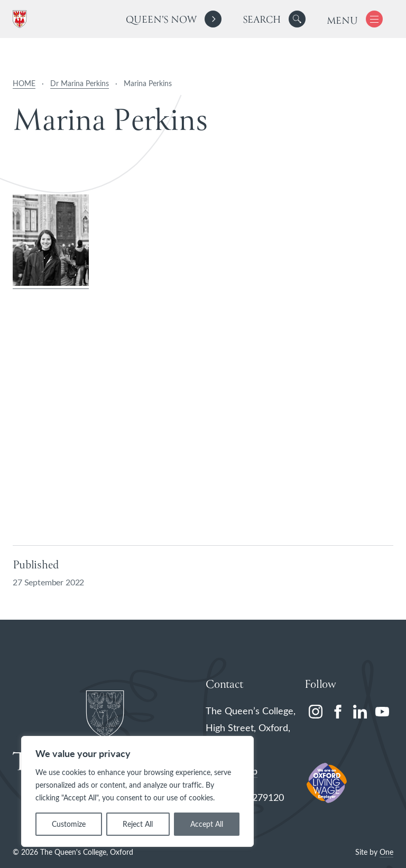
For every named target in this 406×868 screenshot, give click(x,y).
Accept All (207, 824)
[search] (274, 19)
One (386, 852)
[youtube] (382, 712)
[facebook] (338, 712)
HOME (24, 83)
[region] (137, 791)
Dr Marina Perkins (80, 83)
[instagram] (316, 712)
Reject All (138, 824)
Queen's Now (161, 20)
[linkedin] (360, 712)
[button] (297, 19)
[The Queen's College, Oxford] (22, 19)
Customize (69, 824)
